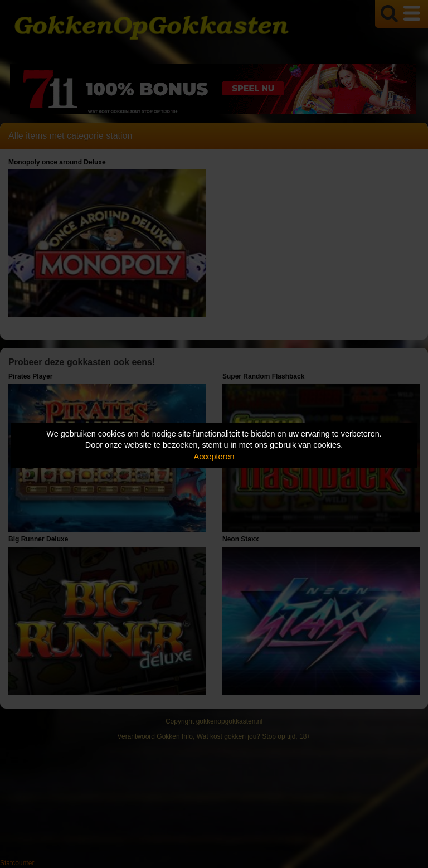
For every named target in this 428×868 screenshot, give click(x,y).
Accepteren (214, 457)
